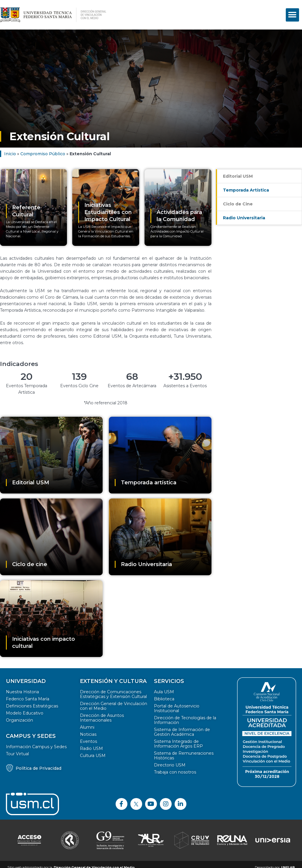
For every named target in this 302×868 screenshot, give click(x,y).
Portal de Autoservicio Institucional (177, 708)
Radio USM (91, 748)
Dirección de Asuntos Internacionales (102, 718)
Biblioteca (164, 699)
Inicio (10, 154)
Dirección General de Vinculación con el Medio (114, 706)
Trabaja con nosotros (175, 772)
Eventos (88, 741)
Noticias (88, 734)
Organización (19, 720)
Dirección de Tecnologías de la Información (185, 720)
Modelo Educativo (25, 713)
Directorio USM (170, 765)
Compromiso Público (43, 154)
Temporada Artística (246, 190)
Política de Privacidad (38, 768)
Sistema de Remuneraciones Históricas (184, 756)
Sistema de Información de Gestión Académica (182, 732)
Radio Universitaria (244, 218)
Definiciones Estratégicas (32, 706)
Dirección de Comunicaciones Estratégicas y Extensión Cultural (113, 694)
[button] (292, 15)
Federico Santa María (28, 699)
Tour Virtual (17, 754)
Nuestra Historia (22, 692)
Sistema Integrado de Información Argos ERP (178, 744)
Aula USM (164, 692)
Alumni (87, 727)
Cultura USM (93, 756)
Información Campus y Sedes (36, 747)
